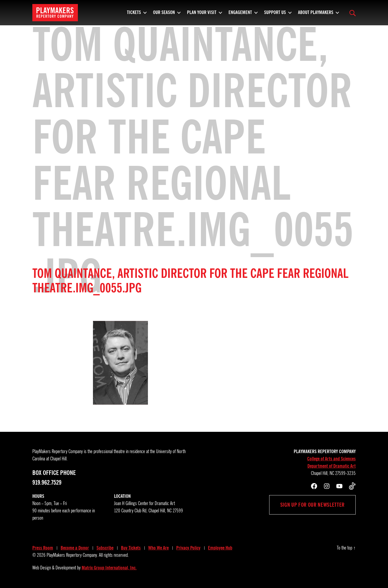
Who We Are (158, 548)
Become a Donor (75, 548)
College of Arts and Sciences (331, 459)
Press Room (43, 548)
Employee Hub (220, 548)
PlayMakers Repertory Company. (72, 555)
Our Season (164, 15)
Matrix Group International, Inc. (109, 568)
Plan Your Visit (202, 15)
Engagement (240, 15)
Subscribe (105, 548)
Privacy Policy (188, 548)
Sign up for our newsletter (312, 505)
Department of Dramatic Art (332, 466)
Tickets (134, 15)
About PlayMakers (316, 15)
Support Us (275, 15)
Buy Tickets (131, 548)
